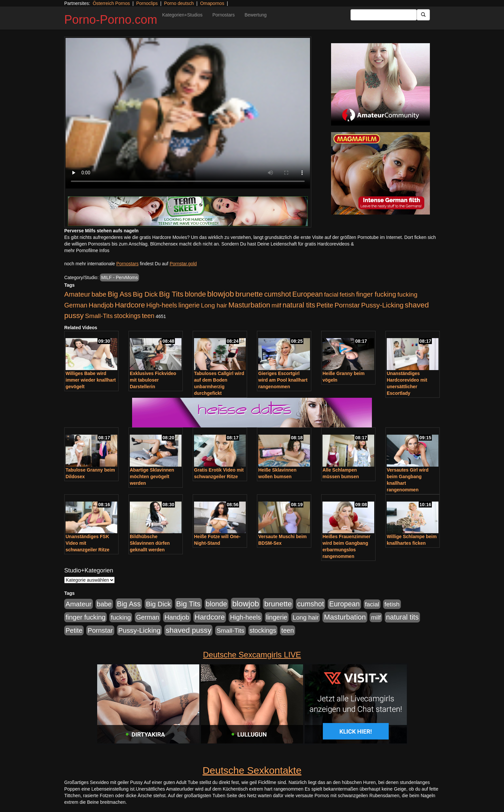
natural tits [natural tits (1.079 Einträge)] (299, 305)
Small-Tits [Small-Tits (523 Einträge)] (99, 316)
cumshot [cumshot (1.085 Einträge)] (278, 294)
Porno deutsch (179, 3)
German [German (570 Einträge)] (76, 305)
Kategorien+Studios (182, 15)
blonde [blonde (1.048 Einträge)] (195, 294)
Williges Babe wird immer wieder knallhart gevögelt (91, 380)
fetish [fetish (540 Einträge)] (347, 294)
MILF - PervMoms (119, 277)
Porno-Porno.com (111, 20)
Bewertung (255, 15)
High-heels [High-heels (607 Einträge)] (162, 305)
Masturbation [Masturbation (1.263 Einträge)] (249, 305)
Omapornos (212, 3)
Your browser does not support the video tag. (188, 113)
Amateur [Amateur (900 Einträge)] (77, 294)
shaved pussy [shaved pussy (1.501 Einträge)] (188, 630)
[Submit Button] (423, 15)
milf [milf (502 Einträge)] (276, 305)
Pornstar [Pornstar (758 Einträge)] (347, 305)
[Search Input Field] (384, 15)
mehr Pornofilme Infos (87, 250)
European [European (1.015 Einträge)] (308, 294)
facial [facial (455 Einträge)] (331, 294)
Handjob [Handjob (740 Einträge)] (101, 305)
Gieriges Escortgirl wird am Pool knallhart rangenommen (283, 380)
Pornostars (224, 15)
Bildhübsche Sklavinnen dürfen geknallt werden (150, 543)
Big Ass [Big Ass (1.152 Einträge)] (120, 294)
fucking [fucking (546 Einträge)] (407, 294)
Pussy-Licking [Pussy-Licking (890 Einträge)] (382, 305)
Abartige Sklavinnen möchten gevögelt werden (152, 477)
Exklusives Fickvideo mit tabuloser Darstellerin (153, 380)
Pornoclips (147, 3)
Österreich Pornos (111, 3)
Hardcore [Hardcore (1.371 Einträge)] (130, 305)
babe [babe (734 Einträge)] (99, 294)
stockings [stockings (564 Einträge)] (127, 316)
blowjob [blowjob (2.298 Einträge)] (221, 294)
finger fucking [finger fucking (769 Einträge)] (376, 294)
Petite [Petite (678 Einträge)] (325, 305)
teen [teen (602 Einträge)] (148, 316)
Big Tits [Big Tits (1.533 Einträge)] (171, 294)
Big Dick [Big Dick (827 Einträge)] (145, 294)
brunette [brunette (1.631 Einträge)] (249, 294)
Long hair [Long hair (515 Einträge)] (214, 305)
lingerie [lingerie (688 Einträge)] (189, 305)
